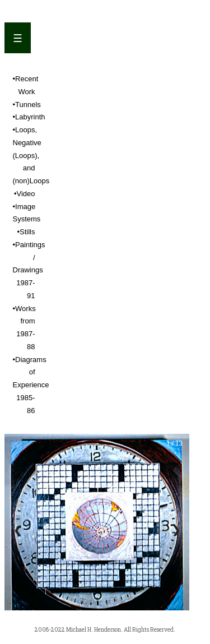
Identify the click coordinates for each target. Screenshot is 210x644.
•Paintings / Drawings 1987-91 (29, 270)
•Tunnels (27, 105)
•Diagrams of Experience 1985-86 (31, 385)
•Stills (26, 232)
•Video (25, 194)
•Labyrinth (29, 117)
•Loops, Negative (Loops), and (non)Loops (31, 155)
